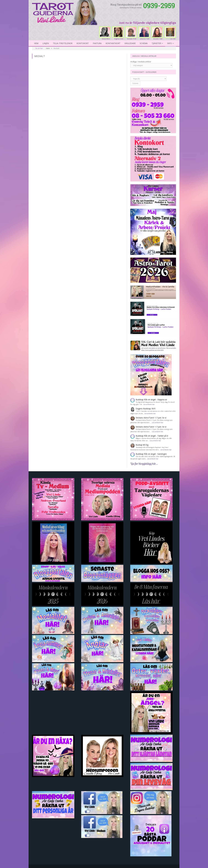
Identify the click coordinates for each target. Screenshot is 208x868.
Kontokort (83, 43)
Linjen (46, 43)
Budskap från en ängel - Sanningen (151, 454)
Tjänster (156, 43)
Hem (36, 43)
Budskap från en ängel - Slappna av (151, 400)
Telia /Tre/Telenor (63, 43)
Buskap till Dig (142, 445)
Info (170, 43)
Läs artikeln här (149, 404)
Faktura (97, 43)
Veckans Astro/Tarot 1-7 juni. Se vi (151, 418)
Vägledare (130, 43)
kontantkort (113, 43)
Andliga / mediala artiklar (141, 62)
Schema (144, 43)
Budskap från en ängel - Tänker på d (152, 436)
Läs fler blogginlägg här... (144, 464)
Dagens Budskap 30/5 (146, 409)
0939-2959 (159, 6)
